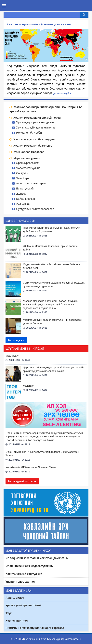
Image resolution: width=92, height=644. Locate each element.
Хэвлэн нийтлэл (17, 621)
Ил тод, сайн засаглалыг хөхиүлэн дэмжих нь (37, 558)
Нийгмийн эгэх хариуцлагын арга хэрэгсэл (35, 628)
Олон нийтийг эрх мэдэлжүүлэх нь (29, 566)
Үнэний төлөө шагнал (20, 582)
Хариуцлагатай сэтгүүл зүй (24, 574)
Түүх (8, 613)
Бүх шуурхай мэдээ (22, 481)
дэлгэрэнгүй (62, 93)
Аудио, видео (15, 598)
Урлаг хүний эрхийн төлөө (23, 605)
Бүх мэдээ (16, 340)
